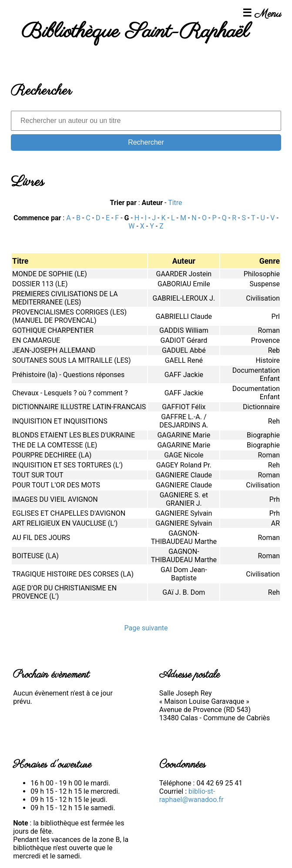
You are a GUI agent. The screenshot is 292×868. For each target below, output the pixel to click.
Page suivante (146, 628)
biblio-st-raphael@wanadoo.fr (191, 795)
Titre (175, 203)
